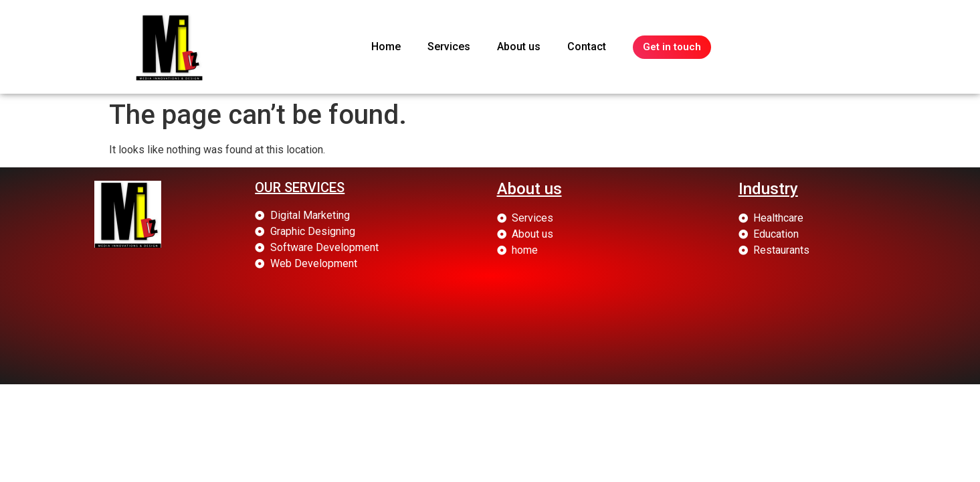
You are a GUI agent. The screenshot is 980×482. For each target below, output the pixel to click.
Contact (587, 47)
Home (386, 47)
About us (519, 47)
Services (449, 47)
